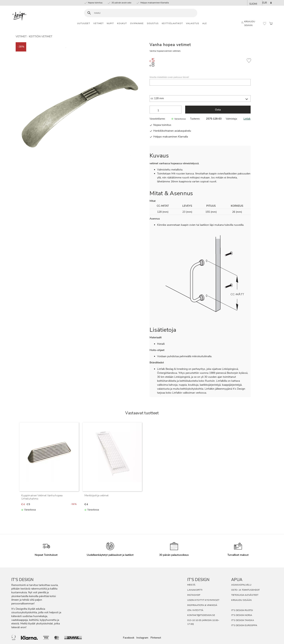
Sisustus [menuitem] (153, 23)
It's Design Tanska (243, 620)
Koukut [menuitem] (122, 23)
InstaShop (194, 595)
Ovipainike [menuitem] (137, 23)
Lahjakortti (195, 590)
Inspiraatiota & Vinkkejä (202, 605)
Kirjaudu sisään (241, 600)
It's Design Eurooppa (244, 625)
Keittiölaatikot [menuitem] (172, 23)
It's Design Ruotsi (242, 610)
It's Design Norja (242, 615)
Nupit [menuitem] (110, 23)
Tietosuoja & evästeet (245, 595)
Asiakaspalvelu (241, 585)
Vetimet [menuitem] (99, 23)
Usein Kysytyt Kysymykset (203, 600)
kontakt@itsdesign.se (201, 615)
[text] (209, 61)
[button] (265, 24)
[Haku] (89, 13)
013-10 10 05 (194, 620)
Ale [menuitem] (205, 23)
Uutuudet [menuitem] (84, 23)
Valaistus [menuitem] (193, 23)
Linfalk (247, 119)
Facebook (129, 638)
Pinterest (156, 638)
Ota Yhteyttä (195, 610)
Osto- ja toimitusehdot (245, 590)
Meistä (191, 585)
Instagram (142, 638)
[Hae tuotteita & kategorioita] (143, 13)
